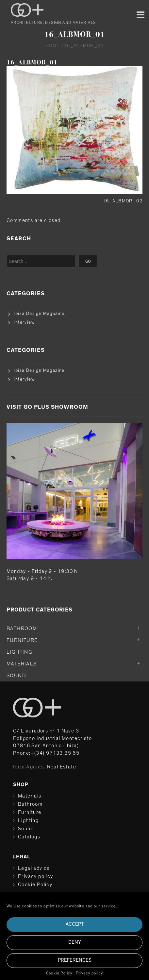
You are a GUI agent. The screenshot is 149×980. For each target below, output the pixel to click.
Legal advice (34, 868)
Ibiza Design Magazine (39, 314)
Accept (75, 924)
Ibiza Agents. (29, 767)
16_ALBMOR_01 (32, 62)
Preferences (75, 960)
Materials (22, 664)
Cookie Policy (59, 973)
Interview (24, 322)
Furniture (22, 640)
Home (53, 46)
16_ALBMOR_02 (123, 201)
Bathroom (22, 628)
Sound (16, 676)
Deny (75, 942)
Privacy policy (90, 973)
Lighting (19, 652)
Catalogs (29, 837)
